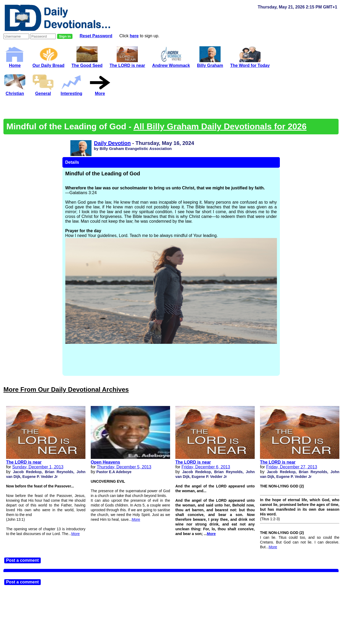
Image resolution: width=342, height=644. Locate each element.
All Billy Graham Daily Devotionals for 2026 (220, 126)
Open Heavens (105, 462)
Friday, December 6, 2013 (206, 467)
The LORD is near (24, 462)
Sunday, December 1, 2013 (38, 467)
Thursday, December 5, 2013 (124, 467)
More (75, 534)
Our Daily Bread (49, 63)
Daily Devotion (112, 143)
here (134, 36)
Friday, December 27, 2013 (292, 467)
